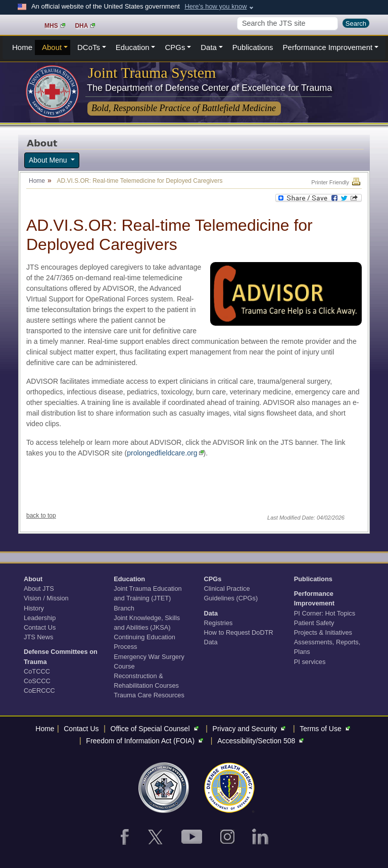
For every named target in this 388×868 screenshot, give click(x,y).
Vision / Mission (46, 598)
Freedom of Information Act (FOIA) (146, 741)
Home (22, 47)
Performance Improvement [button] (328, 47)
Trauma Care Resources (149, 695)
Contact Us (40, 627)
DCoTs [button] (89, 47)
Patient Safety (314, 623)
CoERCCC (39, 691)
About (33, 579)
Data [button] (209, 47)
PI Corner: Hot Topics (325, 613)
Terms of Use (326, 729)
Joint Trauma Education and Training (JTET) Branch (148, 598)
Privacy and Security (251, 729)
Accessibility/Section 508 (262, 741)
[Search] (287, 23)
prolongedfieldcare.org (165, 453)
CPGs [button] (175, 47)
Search (356, 23)
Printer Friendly (336, 182)
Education (129, 579)
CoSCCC (37, 681)
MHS (55, 26)
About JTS (39, 589)
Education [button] (133, 47)
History (34, 608)
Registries (219, 623)
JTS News (38, 637)
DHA (85, 26)
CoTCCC (37, 671)
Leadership (40, 618)
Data (211, 613)
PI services (310, 662)
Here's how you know (215, 6)
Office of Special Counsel (156, 729)
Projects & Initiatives (323, 632)
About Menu (49, 160)
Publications (253, 47)
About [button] (52, 47)
